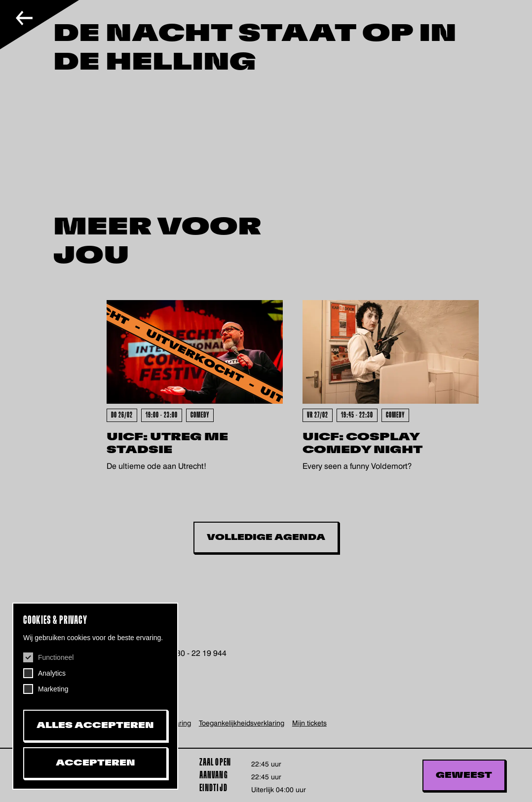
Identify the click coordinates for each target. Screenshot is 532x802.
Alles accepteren (95, 726)
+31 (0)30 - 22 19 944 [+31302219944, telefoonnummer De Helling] (188, 653)
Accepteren (95, 763)
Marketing (53, 689)
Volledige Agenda (266, 537)
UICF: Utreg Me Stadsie (167, 443)
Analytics (52, 673)
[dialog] (95, 696)
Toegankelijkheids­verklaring (242, 723)
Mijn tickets (309, 723)
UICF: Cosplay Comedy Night (362, 443)
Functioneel (56, 657)
